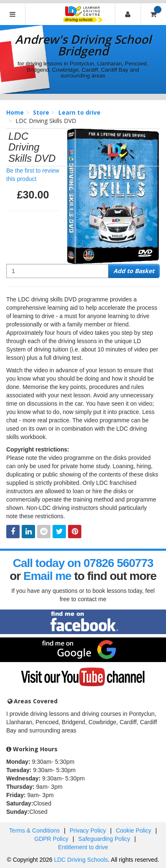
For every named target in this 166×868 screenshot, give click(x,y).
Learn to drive (79, 112)
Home (15, 112)
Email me (47, 576)
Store (41, 112)
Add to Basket (134, 271)
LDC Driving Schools (81, 860)
